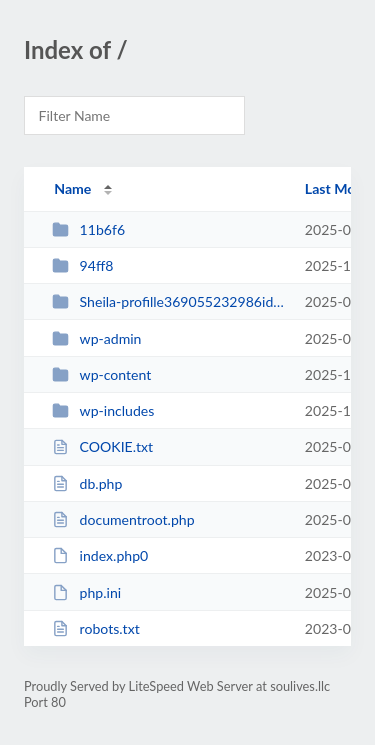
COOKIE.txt (102, 446)
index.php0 (100, 555)
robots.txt (96, 628)
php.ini (86, 592)
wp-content (101, 374)
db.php (87, 483)
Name (72, 188)
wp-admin (96, 338)
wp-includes (103, 410)
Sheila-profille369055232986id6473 (169, 301)
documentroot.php (123, 519)
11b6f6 (88, 229)
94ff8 (82, 265)
